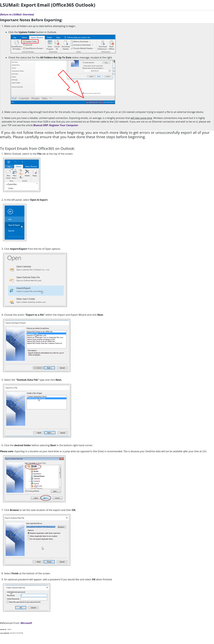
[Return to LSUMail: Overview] (17, 14)
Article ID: (3, 629)
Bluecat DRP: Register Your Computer (56, 125)
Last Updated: (5, 633)
